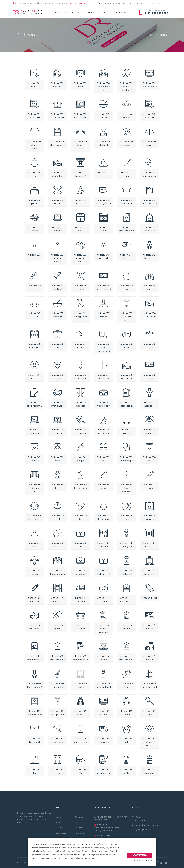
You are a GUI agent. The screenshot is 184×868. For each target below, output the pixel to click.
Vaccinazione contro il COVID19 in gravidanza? (110, 818)
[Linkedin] (166, 863)
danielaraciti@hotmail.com (145, 825)
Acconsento (139, 855)
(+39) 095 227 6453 (141, 830)
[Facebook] (157, 863)
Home (152, 35)
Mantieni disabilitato (142, 861)
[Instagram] (161, 863)
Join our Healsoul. (78, 3)
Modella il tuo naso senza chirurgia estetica (107, 829)
